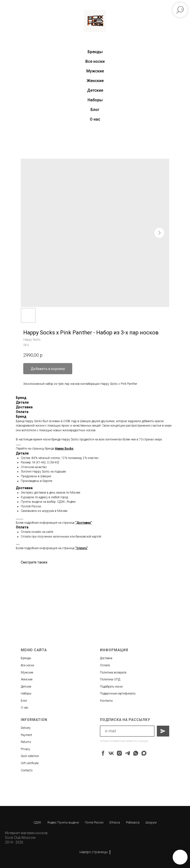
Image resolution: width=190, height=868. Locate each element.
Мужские (95, 71)
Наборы (95, 100)
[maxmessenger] (144, 753)
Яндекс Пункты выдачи (63, 823)
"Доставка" (83, 523)
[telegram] (128, 753)
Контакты (106, 701)
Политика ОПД (110, 679)
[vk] (111, 753)
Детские (95, 90)
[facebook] (103, 753)
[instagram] (119, 753)
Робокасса (133, 823)
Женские (95, 81)
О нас (95, 119)
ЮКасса (115, 823)
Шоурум (151, 823)
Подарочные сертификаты (118, 694)
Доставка (106, 658)
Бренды (26, 658)
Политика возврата (113, 673)
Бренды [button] (95, 52)
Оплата (105, 665)
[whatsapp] (136, 753)
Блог (95, 110)
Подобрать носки (111, 687)
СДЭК (37, 823)
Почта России (94, 823)
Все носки (95, 61)
